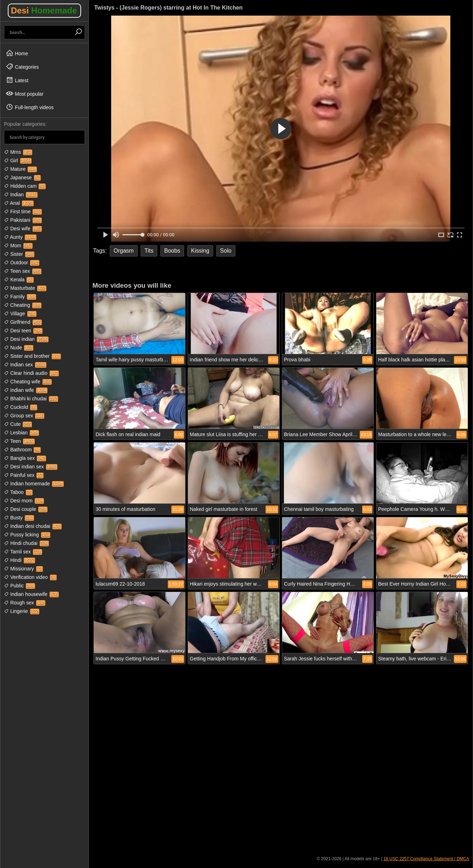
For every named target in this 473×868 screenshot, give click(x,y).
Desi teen (23, 331)
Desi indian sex (31, 467)
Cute (18, 424)
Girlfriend (23, 322)
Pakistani (23, 220)
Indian (21, 195)
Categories (22, 67)
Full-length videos (30, 107)
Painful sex (24, 475)
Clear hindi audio (31, 373)
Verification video (30, 577)
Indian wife (26, 390)
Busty (19, 518)
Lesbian (21, 433)
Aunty (20, 237)
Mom (18, 246)
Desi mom (24, 501)
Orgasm (124, 251)
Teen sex (23, 271)
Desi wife (23, 229)
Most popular (25, 94)
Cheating (23, 305)
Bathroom (22, 450)
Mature (20, 169)
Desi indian (26, 339)
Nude (19, 348)
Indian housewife (31, 594)
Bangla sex (25, 458)
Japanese (22, 177)
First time (23, 212)
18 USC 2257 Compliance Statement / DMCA (426, 859)
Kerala (19, 280)
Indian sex (25, 365)
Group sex (24, 416)
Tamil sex (23, 552)
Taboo (18, 492)
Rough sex (25, 603)
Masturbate (25, 288)
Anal (19, 203)
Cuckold (21, 407)
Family (20, 297)
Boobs (172, 251)
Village (20, 314)
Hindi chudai (26, 543)
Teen (19, 441)
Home (17, 53)
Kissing (200, 251)
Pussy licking (27, 535)
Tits (149, 251)
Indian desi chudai (33, 526)
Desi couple (26, 509)
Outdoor (22, 263)
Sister (19, 254)
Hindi (19, 560)
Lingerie (22, 611)
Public (19, 586)
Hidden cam (25, 186)
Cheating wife (28, 382)
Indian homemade (34, 484)
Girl (18, 160)
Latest (17, 80)
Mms (18, 152)
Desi (44, 10)
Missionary (23, 569)
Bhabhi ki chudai (31, 399)
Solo (226, 251)
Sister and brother (32, 356)
